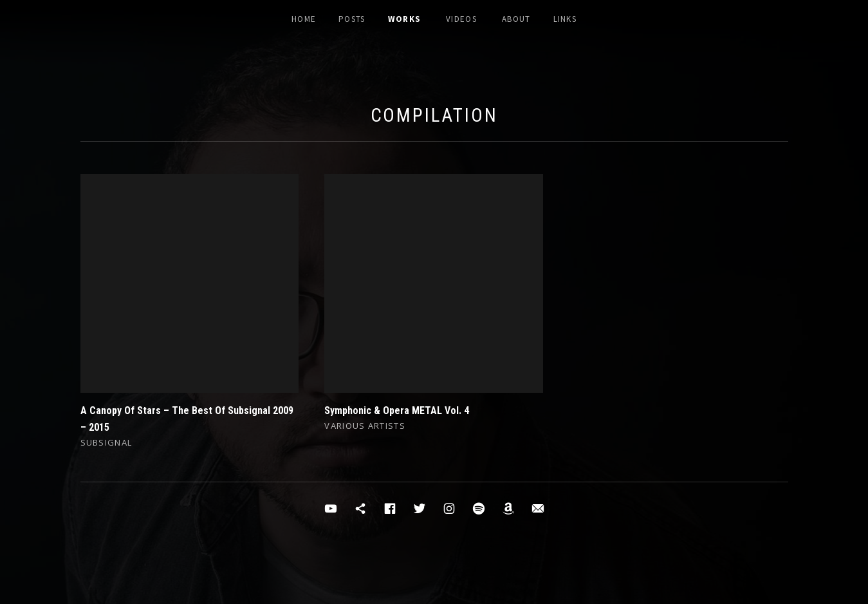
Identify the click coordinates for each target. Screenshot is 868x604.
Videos (461, 19)
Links (565, 19)
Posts (352, 19)
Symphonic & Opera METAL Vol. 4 (397, 411)
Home (304, 19)
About (516, 19)
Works (405, 19)
